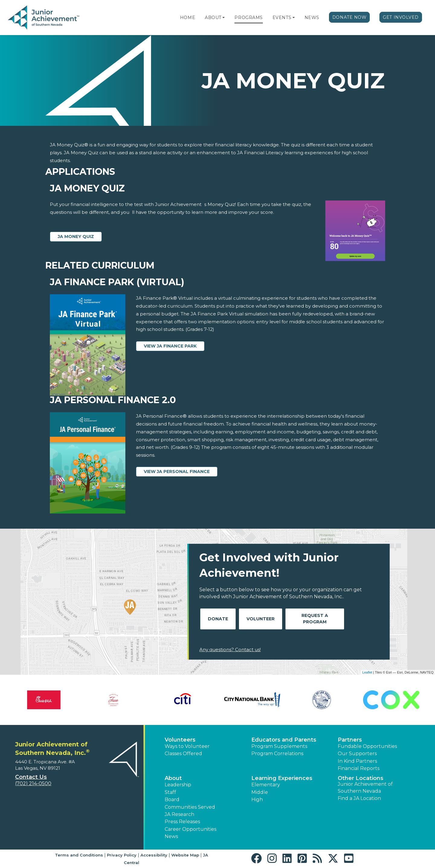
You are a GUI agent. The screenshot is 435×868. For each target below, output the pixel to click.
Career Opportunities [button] (190, 829)
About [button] (173, 778)
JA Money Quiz (76, 237)
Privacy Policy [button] (122, 855)
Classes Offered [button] (183, 754)
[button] (224, 18)
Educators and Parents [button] (284, 740)
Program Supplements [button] (279, 746)
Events (282, 18)
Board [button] (172, 799)
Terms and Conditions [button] (79, 855)
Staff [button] (170, 792)
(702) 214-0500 (33, 783)
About (213, 18)
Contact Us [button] (31, 777)
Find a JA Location (359, 798)
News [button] (171, 836)
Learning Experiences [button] (282, 778)
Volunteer (261, 619)
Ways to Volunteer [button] (187, 746)
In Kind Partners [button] (357, 761)
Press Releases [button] (182, 822)
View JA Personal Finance (177, 472)
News (312, 18)
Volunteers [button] (180, 740)
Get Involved (401, 17)
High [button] (257, 799)
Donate (218, 619)
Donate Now (350, 17)
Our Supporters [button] (357, 754)
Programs (248, 18)
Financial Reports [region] (359, 768)
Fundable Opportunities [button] (367, 746)
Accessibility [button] (154, 855)
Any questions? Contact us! (230, 649)
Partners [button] (350, 740)
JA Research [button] (179, 814)
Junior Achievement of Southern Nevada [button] (365, 787)
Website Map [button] (185, 855)
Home (188, 18)
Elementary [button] (266, 785)
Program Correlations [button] (277, 754)
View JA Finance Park (170, 346)
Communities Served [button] (190, 807)
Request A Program (315, 619)
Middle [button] (260, 792)
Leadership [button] (178, 785)
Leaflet (367, 672)
